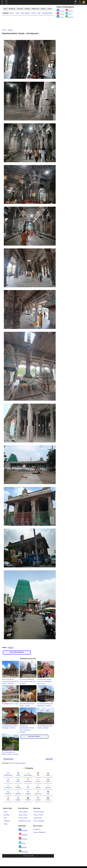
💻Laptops (38, 799)
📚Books (48, 774)
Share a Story (23, 815)
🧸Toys (8, 799)
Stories (43, 9)
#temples (11, 648)
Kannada (20, 9)
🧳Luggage (28, 793)
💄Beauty (48, 780)
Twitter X (69, 13)
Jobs (39, 13)
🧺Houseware (28, 780)
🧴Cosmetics (8, 786)
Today (17, 13)
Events (34, 13)
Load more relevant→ (34, 736)
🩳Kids (48, 793)
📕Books (48, 799)
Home (4, 30)
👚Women (38, 786)
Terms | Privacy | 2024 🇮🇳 (28, 856)
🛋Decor (8, 780)
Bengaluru (12, 9)
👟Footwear (8, 793)
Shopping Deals (47, 13)
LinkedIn (23, 847)
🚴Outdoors (18, 786)
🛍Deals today (8, 774)
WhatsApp (23, 851)
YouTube (23, 838)
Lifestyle (27, 9)
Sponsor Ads (38, 818)
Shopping (7, 821)
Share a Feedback (39, 832)
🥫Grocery (38, 780)
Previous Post (8, 759)
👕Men (28, 786)
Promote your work (25, 821)
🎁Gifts (38, 774)
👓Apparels (48, 786)
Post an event (23, 818)
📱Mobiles (28, 799)
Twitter (22, 843)
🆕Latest (18, 774)
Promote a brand (39, 812)
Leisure (50, 9)
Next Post (49, 759)
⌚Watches (18, 793)
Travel (5, 9)
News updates (25, 13)
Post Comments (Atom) (18, 763)
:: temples (9, 30)
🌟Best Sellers (28, 774)
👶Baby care (38, 793)
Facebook (23, 830)
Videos (12, 13)
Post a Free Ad (38, 815)
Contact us (37, 829)
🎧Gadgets (18, 799)
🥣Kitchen (18, 780)
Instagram (23, 834)
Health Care (35, 9)
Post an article (23, 812)
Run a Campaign (39, 821)
